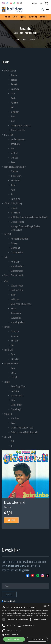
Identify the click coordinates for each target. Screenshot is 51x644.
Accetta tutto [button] (14, 639)
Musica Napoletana (17, 322)
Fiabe (13, 345)
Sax (12, 194)
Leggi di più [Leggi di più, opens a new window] (44, 615)
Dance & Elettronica (11, 363)
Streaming (33, 17)
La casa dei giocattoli (15, 502)
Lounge (13, 373)
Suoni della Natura (17, 222)
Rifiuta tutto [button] (37, 639)
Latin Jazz (14, 158)
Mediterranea (15, 299)
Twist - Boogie (16, 409)
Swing (13, 162)
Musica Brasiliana (17, 266)
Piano (13, 190)
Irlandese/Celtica (17, 290)
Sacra (13, 121)
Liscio (13, 400)
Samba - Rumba (16, 405)
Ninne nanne (15, 336)
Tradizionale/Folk (17, 252)
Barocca (14, 80)
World (6, 281)
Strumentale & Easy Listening (15, 167)
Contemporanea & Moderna (20, 125)
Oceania (13, 295)
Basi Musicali (15, 180)
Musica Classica (10, 71)
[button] (25, 635)
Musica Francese (17, 286)
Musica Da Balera (17, 395)
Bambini (7, 327)
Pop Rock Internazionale (19, 239)
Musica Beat (15, 248)
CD (12, 446)
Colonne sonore (16, 176)
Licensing (43, 17)
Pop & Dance (16, 262)
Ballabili (7, 382)
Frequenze (14, 208)
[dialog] (25, 624)
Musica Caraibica (17, 271)
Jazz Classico (15, 144)
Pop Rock (8, 234)
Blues (13, 148)
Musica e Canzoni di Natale (14, 275)
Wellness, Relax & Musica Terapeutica (24, 432)
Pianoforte (14, 103)
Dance (13, 368)
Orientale (14, 308)
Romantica (14, 84)
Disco (13, 354)
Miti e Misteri (15, 212)
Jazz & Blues (9, 135)
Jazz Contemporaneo (18, 139)
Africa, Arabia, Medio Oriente (21, 304)
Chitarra (14, 185)
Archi (13, 107)
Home (17, 39)
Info (11, 520)
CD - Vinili (8, 437)
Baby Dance (15, 341)
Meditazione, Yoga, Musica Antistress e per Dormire (29, 217)
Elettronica (14, 377)
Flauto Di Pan (15, 199)
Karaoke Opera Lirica (18, 130)
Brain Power (15, 418)
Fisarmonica (15, 391)
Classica (14, 75)
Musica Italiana (16, 318)
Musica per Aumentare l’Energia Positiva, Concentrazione (25, 228)
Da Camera (15, 89)
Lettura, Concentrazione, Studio (22, 428)
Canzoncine (15, 331)
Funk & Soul (8, 350)
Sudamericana (16, 313)
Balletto (13, 98)
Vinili (12, 441)
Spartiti (23, 17)
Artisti (15, 17)
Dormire (14, 423)
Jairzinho (8, 507)
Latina (6, 257)
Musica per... (8, 414)
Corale (13, 93)
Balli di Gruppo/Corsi (18, 386)
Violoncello (14, 171)
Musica (7, 17)
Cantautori (14, 243)
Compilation (15, 112)
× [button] (48, 606)
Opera (13, 116)
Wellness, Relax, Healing (13, 203)
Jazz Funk (14, 153)
